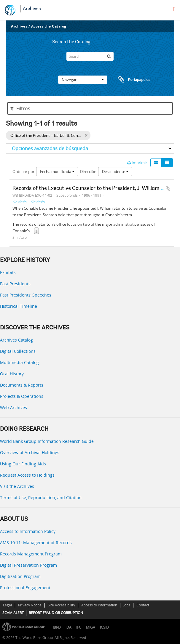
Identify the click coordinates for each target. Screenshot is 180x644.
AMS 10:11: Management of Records (36, 543)
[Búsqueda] (109, 56)
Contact (143, 605)
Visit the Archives (17, 486)
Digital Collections (18, 351)
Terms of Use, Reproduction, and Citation (41, 498)
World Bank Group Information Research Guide (47, 441)
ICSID (104, 627)
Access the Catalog (49, 26)
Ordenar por (23, 172)
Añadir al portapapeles (168, 188)
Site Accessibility (61, 605)
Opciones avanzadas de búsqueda (50, 148)
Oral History (12, 374)
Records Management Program (31, 554)
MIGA (91, 627)
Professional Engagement (25, 588)
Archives (32, 9)
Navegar (83, 80)
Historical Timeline (19, 306)
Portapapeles (129, 80)
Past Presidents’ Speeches (26, 295)
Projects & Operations (22, 396)
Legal (7, 605)
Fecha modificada (57, 172)
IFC (79, 627)
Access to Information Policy (28, 531)
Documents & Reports (22, 385)
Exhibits (8, 272)
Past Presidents (15, 284)
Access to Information (99, 605)
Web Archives (13, 407)
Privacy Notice (30, 605)
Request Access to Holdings (27, 475)
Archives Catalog (16, 340)
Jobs (127, 605)
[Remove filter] (86, 135)
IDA (69, 627)
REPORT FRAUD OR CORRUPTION (56, 613)
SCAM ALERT (13, 613)
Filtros (20, 108)
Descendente (115, 172)
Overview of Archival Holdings (30, 452)
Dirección (88, 172)
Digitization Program (20, 576)
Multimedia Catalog (19, 362)
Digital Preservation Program (28, 565)
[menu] (174, 9)
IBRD (57, 627)
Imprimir (137, 163)
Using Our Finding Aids (23, 464)
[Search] (90, 56)
